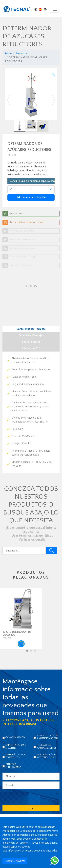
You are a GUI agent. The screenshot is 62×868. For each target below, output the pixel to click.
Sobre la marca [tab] (31, 342)
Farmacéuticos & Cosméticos (15, 756)
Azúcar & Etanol (15, 737)
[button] (9, 100)
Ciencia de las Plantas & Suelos (47, 747)
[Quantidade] (31, 189)
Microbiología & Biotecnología (46, 756)
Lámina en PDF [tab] (31, 348)
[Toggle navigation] (55, 9)
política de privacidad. (46, 851)
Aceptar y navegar (15, 861)
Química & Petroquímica (13, 766)
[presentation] (28, 797)
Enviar (31, 808)
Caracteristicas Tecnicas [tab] (31, 329)
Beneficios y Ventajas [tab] (31, 335)
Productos (22, 53)
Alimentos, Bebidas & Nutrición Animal (47, 737)
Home (9, 53)
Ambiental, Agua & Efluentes (16, 747)
